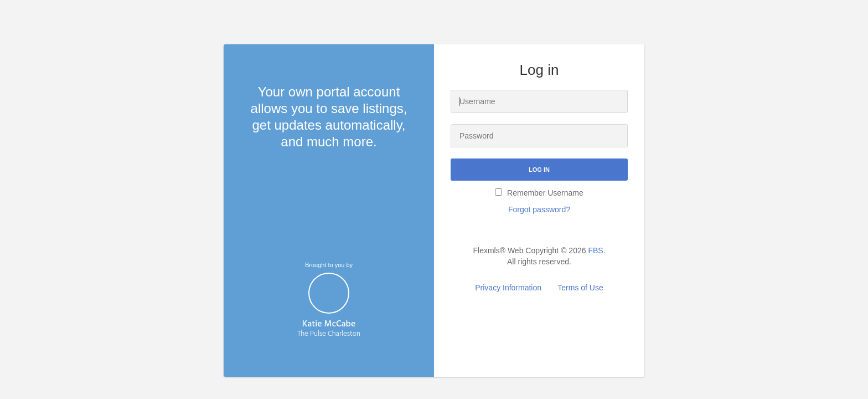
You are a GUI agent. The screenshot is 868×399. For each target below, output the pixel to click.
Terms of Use (580, 288)
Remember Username (539, 193)
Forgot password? (539, 209)
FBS (595, 250)
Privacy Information (508, 288)
